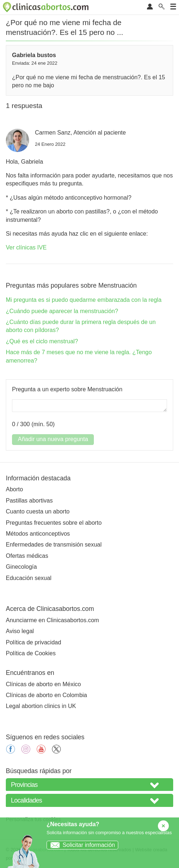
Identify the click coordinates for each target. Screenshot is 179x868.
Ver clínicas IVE (26, 247)
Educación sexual (29, 578)
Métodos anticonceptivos (38, 534)
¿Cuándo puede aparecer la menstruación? (62, 311)
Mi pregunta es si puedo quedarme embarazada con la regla (84, 300)
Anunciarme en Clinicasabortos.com (52, 620)
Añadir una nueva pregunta (53, 439)
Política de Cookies (31, 653)
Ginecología (21, 567)
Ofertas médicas (27, 556)
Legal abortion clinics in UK (41, 706)
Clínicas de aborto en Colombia (46, 695)
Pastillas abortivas (29, 501)
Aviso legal (20, 631)
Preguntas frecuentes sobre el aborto (54, 523)
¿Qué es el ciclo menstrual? (42, 341)
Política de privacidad (33, 642)
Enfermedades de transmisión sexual (54, 545)
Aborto (14, 489)
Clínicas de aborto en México (43, 684)
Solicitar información (81, 845)
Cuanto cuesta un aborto (38, 511)
